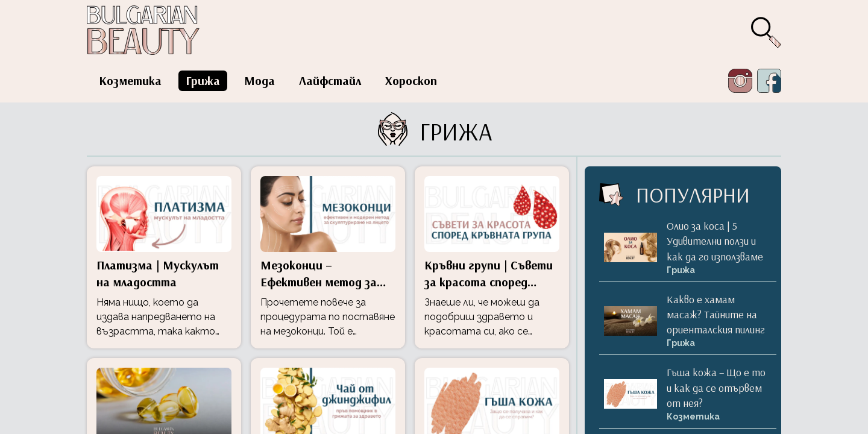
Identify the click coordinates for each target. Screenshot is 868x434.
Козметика (130, 80)
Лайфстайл (330, 80)
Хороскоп (411, 80)
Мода (259, 80)
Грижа (203, 80)
